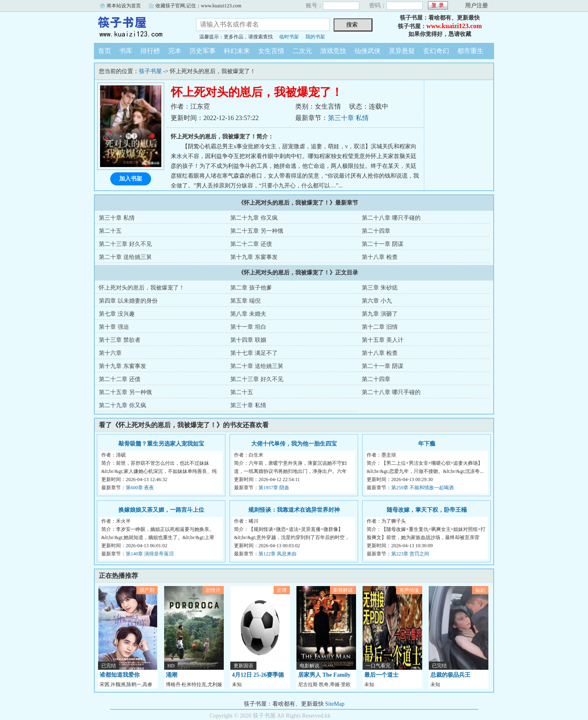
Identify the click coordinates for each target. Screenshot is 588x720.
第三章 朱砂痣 (380, 288)
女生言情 (271, 51)
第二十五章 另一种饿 (257, 231)
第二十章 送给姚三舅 (125, 257)
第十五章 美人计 (383, 340)
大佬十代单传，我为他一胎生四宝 (294, 444)
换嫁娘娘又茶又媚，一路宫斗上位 (161, 510)
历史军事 (203, 51)
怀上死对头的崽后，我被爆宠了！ (142, 288)
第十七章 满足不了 (254, 353)
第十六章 (110, 353)
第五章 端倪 (245, 301)
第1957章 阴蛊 (274, 488)
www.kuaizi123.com (454, 26)
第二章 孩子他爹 (251, 288)
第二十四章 (376, 231)
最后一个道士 (381, 675)
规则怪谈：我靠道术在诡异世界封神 (294, 510)
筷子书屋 (139, 26)
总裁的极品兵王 (450, 675)
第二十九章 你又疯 (254, 218)
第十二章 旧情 (380, 327)
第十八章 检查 (380, 257)
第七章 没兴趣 (117, 314)
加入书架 (131, 179)
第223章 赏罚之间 (410, 554)
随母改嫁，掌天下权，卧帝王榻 (427, 510)
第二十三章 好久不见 (125, 244)
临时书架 (289, 37)
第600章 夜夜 (140, 488)
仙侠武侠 (367, 51)
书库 (126, 51)
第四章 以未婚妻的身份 (128, 301)
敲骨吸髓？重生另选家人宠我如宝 (161, 444)
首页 (105, 51)
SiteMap (335, 704)
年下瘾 (427, 444)
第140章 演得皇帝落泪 (150, 554)
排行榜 (150, 51)
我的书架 (315, 37)
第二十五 (110, 231)
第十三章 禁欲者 (120, 340)
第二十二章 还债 (251, 244)
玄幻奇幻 (436, 51)
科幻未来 (237, 51)
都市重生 (470, 51)
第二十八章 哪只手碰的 (391, 218)
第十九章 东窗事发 (254, 257)
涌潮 (171, 675)
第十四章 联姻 (248, 340)
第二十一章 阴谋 (383, 244)
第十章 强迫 (114, 327)
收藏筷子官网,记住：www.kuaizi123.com (198, 6)
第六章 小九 (377, 301)
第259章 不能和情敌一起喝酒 (422, 488)
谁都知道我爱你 (120, 675)
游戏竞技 (333, 51)
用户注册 (477, 6)
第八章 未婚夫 (248, 314)
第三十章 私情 (348, 118)
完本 (175, 51)
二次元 (302, 51)
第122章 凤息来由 (277, 554)
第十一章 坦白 (248, 327)
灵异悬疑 (402, 51)
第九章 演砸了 (380, 314)
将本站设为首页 (124, 6)
